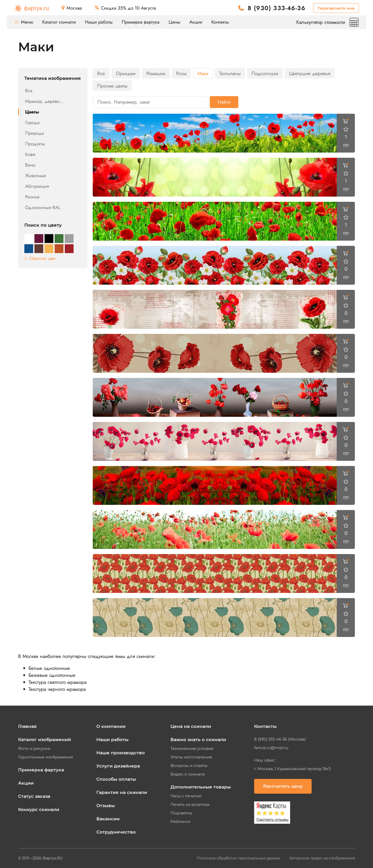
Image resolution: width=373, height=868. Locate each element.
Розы (181, 73)
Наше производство (121, 753)
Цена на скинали (191, 726)
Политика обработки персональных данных (239, 858)
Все (29, 91)
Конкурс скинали (39, 809)
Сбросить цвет (40, 258)
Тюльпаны (230, 73)
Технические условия (192, 749)
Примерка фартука (141, 22)
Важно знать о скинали (198, 740)
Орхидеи (126, 73)
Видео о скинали (188, 774)
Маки (203, 73)
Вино (30, 165)
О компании (111, 726)
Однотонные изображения (46, 757)
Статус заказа (34, 796)
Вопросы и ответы (189, 766)
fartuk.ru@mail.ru (271, 748)
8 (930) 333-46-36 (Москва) (280, 739)
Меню (24, 22)
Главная (27, 726)
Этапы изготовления (191, 757)
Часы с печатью (186, 796)
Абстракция (37, 186)
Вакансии (108, 819)
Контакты (220, 22)
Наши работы (99, 22)
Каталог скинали (59, 22)
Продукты (35, 144)
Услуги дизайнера (118, 766)
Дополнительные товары (201, 787)
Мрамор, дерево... (44, 101)
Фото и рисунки (34, 749)
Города (32, 123)
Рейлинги (180, 822)
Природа (35, 133)
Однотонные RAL (43, 207)
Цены (174, 22)
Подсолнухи (265, 73)
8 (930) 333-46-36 (277, 8)
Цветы (32, 112)
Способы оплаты (116, 779)
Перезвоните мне (336, 8)
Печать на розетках (190, 805)
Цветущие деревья (310, 73)
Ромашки (156, 73)
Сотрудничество (116, 832)
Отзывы (106, 806)
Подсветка (181, 813)
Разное (32, 197)
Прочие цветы (112, 86)
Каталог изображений (45, 740)
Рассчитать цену (283, 786)
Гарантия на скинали (122, 792)
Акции (196, 22)
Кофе (30, 154)
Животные (35, 176)
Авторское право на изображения (322, 858)
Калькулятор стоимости (327, 22)
